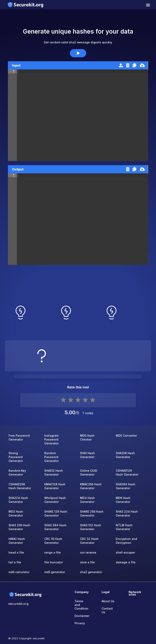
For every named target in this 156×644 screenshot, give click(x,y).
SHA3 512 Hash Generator (91, 527)
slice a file (87, 562)
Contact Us (107, 610)
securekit (39, 638)
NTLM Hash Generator (124, 527)
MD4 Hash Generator (87, 500)
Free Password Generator (19, 437)
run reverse (88, 552)
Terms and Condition (81, 605)
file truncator (54, 562)
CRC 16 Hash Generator (53, 541)
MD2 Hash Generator (16, 513)
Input (16, 65)
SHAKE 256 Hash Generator (92, 513)
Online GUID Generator (89, 473)
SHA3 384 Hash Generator (55, 527)
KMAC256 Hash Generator (91, 486)
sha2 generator (91, 572)
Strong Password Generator (16, 457)
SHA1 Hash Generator (87, 455)
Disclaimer (81, 616)
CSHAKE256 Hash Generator (20, 486)
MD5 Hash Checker (87, 437)
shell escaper (125, 552)
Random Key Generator (17, 473)
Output (18, 169)
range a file (53, 552)
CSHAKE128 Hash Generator (127, 473)
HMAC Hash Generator (17, 541)
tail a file (15, 562)
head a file (16, 552)
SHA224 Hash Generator (18, 500)
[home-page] (26, 5)
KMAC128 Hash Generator (55, 486)
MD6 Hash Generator (123, 500)
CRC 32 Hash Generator (89, 541)
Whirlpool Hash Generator (55, 500)
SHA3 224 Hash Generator (127, 513)
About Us (108, 601)
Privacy (80, 623)
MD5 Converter (126, 436)
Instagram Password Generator (51, 439)
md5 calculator (19, 572)
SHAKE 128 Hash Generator (56, 513)
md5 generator (55, 572)
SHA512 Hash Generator (54, 473)
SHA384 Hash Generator (126, 486)
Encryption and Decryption (126, 541)
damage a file (126, 562)
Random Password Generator (51, 457)
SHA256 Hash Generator (125, 455)
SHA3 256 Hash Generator (19, 527)
